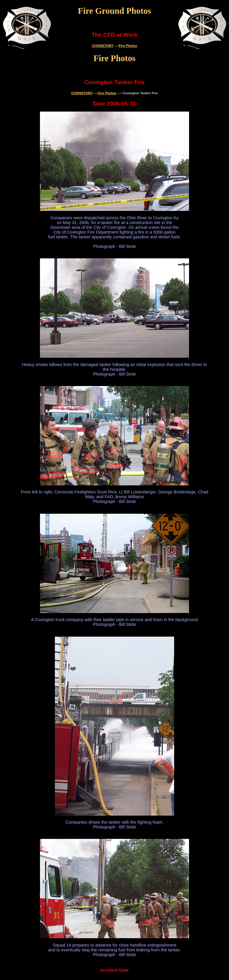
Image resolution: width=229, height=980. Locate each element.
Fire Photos (128, 46)
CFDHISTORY (103, 46)
